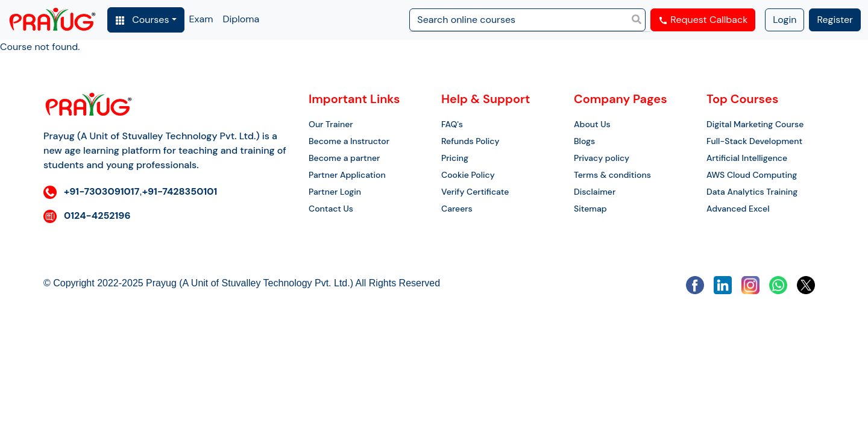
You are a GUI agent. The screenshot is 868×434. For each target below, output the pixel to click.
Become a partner (344, 158)
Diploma (241, 19)
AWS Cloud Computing (752, 175)
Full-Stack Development (754, 141)
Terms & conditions (612, 175)
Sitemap (590, 209)
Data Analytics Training (752, 192)
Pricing (455, 158)
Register (835, 20)
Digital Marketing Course (755, 124)
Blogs (584, 141)
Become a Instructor (349, 141)
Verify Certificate (475, 192)
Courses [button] (142, 20)
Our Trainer (331, 124)
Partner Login (335, 192)
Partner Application (347, 175)
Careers (457, 209)
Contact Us (331, 209)
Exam (201, 19)
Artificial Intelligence (747, 158)
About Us (592, 124)
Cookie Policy (468, 175)
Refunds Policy (470, 141)
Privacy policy (602, 158)
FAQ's (452, 124)
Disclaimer (595, 192)
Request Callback (703, 20)
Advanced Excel (738, 209)
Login (785, 20)
